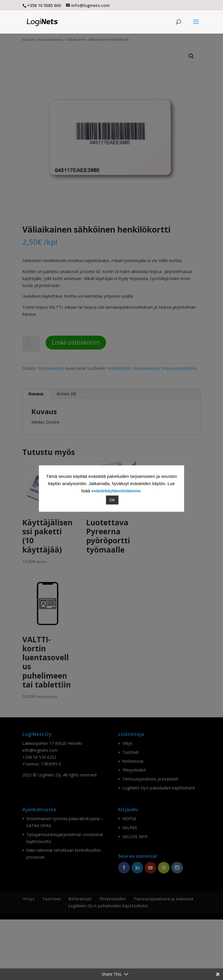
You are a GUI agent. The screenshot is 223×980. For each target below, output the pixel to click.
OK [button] (112, 500)
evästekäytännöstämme (116, 491)
